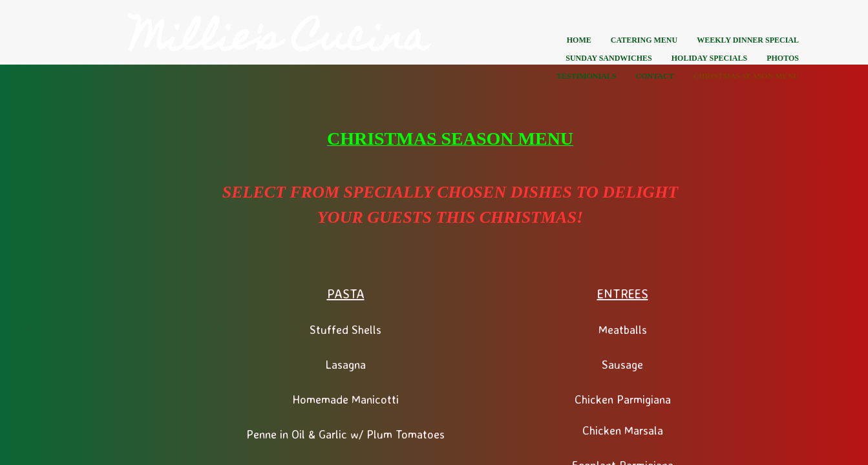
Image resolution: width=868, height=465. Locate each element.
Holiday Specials (709, 58)
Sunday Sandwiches (609, 58)
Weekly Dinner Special (748, 40)
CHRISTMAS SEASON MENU (746, 76)
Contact (655, 76)
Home (579, 40)
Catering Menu (644, 40)
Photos (783, 58)
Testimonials (587, 76)
